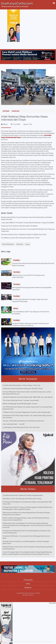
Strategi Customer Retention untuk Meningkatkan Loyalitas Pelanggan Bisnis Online (26, 542)
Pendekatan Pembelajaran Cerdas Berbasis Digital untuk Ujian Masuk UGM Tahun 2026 (27, 503)
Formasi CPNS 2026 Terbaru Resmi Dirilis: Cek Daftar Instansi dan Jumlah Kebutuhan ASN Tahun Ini (27, 393)
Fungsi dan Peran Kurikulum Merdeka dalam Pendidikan (19, 226)
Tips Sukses (17, 272)
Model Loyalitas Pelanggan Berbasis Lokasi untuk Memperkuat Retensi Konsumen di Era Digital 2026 (26, 519)
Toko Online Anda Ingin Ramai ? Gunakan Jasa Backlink (21, 400)
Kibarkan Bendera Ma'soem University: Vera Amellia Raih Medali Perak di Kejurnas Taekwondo (28, 230)
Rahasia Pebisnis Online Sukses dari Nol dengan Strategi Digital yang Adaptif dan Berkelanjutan (28, 548)
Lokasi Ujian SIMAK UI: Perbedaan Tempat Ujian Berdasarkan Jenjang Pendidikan (28, 223)
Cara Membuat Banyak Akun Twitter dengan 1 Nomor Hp (21, 385)
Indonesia (20, 244)
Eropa (28, 244)
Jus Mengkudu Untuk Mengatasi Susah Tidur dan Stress (21, 427)
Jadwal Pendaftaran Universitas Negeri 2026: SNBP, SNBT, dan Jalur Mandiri (28, 397)
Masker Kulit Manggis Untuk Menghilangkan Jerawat (20, 404)
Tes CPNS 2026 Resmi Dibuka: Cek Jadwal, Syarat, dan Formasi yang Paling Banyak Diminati (27, 408)
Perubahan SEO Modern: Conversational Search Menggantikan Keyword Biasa (26, 537)
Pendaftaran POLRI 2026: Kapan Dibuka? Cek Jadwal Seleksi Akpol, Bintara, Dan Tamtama (27, 417)
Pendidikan (16, 260)
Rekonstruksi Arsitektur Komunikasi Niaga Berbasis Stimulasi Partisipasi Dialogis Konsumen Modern (26, 514)
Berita (28, 584)
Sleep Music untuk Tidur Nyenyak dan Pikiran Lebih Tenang (22, 499)
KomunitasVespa (8, 244)
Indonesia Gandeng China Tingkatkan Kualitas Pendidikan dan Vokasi (24, 234)
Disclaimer (28, 588)
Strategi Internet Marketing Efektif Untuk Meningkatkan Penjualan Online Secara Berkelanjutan (27, 532)
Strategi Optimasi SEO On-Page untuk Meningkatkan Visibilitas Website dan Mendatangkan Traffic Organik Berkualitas (28, 508)
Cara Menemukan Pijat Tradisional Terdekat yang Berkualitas (23, 495)
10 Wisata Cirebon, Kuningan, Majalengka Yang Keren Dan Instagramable (27, 412)
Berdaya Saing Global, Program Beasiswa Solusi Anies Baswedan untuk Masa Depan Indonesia (27, 218)
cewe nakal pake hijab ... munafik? (14, 424)
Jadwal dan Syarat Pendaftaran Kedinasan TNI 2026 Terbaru (23, 389)
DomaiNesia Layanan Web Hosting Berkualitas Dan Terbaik (20, 238)
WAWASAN (15, 111)
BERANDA (6, 111)
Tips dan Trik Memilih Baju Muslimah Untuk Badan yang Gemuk (23, 421)
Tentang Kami (28, 580)
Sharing (15, 308)
